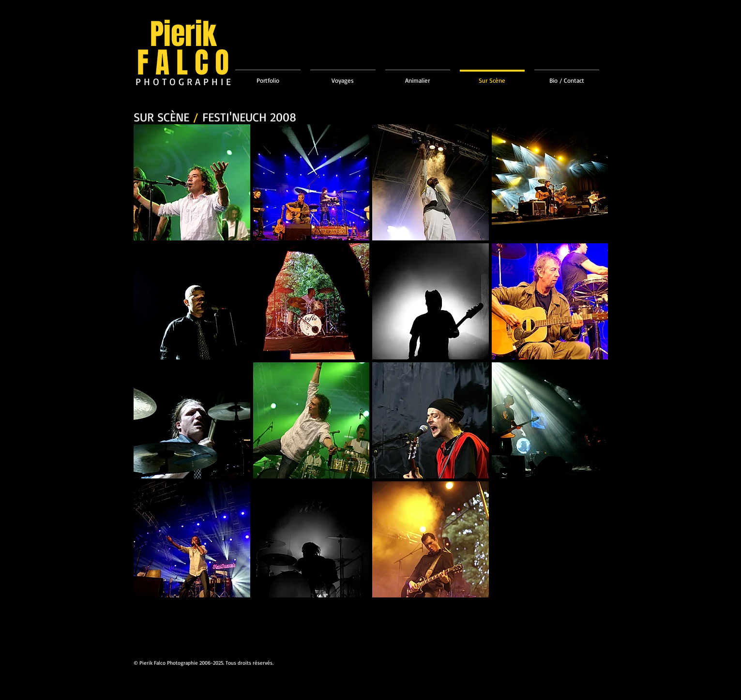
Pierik (183, 34)
